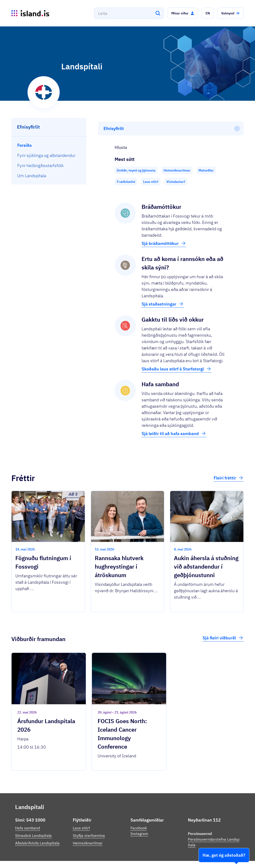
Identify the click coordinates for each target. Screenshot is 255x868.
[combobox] (129, 13)
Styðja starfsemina (89, 814)
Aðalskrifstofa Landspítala (37, 822)
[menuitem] (49, 145)
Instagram (139, 812)
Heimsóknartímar (88, 822)
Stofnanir (169, 856)
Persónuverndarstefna (198, 856)
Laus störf (81, 806)
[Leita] (158, 13)
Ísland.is (43, 854)
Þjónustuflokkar (70, 854)
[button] (183, 13)
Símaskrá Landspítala (33, 814)
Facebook (139, 806)
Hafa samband (28, 806)
